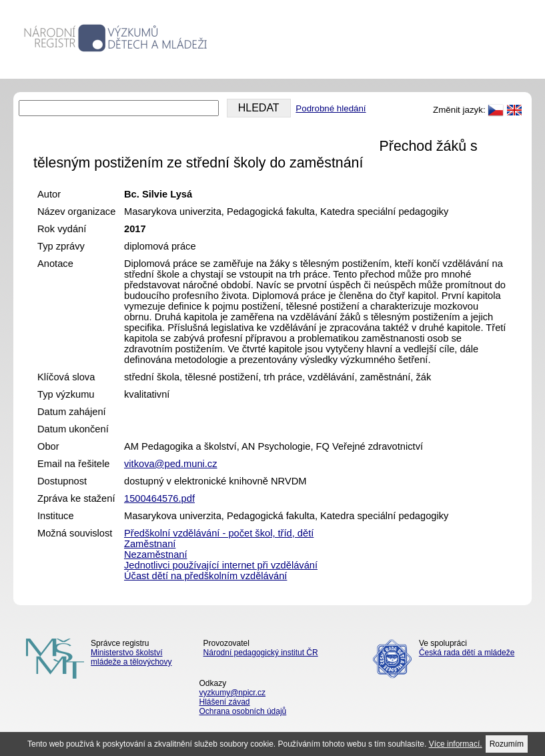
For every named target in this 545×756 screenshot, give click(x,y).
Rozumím (507, 744)
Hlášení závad (225, 702)
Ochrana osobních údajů (243, 711)
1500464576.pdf (159, 498)
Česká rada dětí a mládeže (467, 653)
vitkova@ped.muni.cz (171, 464)
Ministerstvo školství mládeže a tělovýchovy (131, 657)
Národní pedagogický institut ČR (261, 653)
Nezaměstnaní (156, 554)
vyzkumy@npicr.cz (233, 693)
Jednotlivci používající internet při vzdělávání (221, 565)
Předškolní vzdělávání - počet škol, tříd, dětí (219, 533)
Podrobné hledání (331, 108)
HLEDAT (259, 108)
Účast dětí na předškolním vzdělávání (205, 576)
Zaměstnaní (150, 544)
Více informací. (456, 744)
